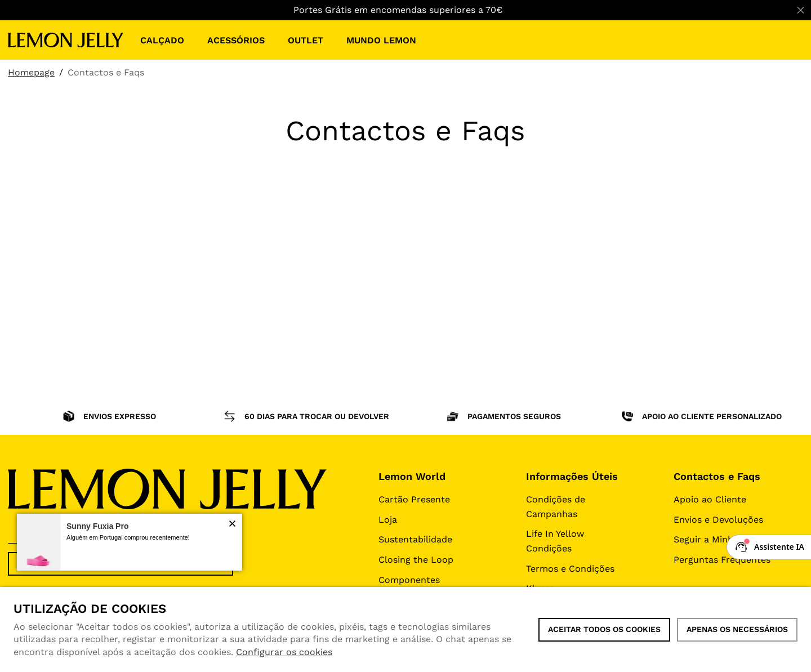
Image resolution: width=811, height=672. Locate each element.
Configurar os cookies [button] (284, 652)
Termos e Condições (570, 569)
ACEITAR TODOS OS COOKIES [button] (604, 629)
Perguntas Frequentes (722, 560)
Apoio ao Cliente (710, 499)
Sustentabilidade (415, 539)
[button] (232, 525)
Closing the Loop (416, 560)
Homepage (31, 72)
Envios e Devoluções (718, 520)
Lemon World (412, 476)
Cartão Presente (414, 499)
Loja (388, 520)
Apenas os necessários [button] (737, 629)
